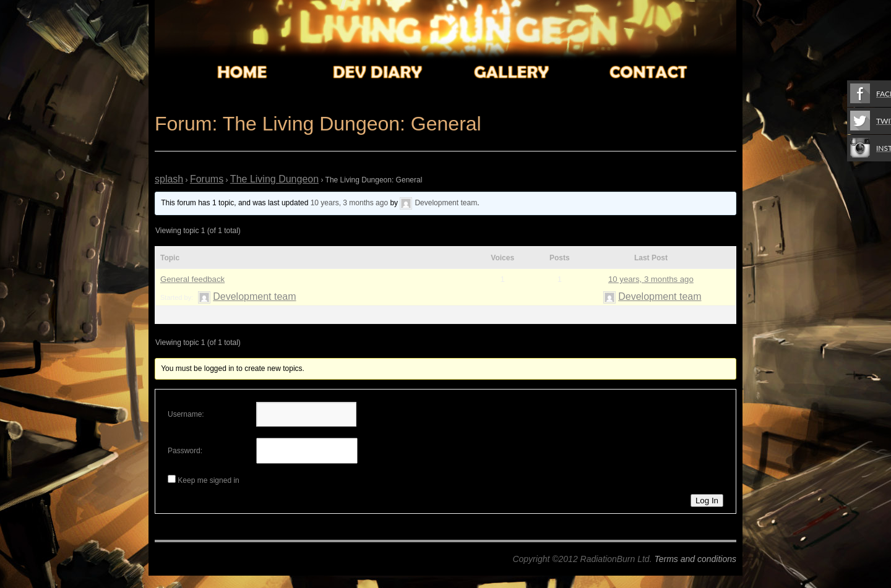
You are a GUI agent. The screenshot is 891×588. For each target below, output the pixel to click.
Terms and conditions (695, 559)
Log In (707, 501)
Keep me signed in (208, 480)
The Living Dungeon (274, 179)
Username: (186, 414)
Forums (207, 179)
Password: (185, 451)
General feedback (192, 279)
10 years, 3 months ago (349, 203)
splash (169, 179)
